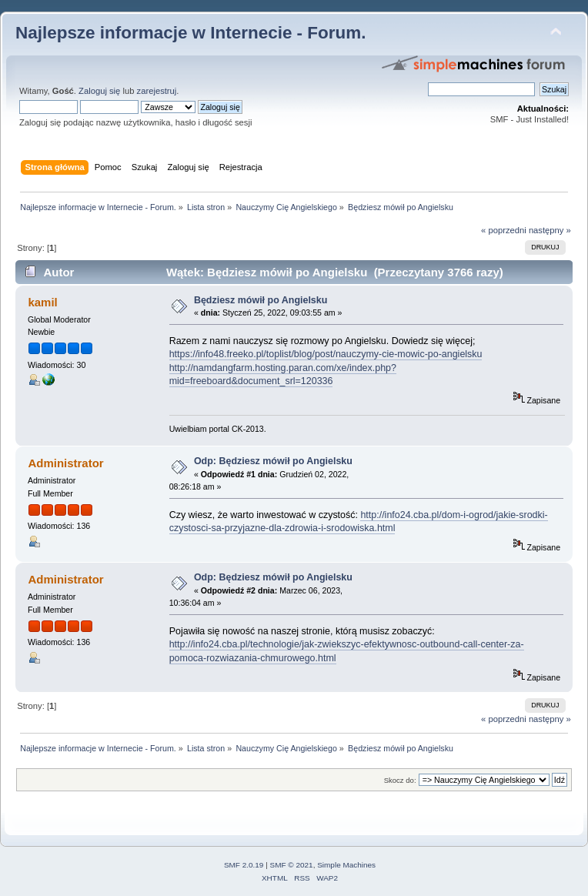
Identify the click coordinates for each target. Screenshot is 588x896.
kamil (42, 302)
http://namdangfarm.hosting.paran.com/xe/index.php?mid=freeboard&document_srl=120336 (283, 374)
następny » (550, 230)
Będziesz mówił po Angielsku (261, 300)
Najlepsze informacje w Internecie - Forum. (190, 33)
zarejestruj (157, 91)
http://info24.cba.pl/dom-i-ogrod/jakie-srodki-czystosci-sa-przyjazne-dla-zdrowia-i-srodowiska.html (359, 522)
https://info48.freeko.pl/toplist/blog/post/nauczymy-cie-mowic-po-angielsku (326, 354)
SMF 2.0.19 (244, 865)
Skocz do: (400, 780)
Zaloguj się (99, 91)
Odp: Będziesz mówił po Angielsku (273, 461)
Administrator (65, 463)
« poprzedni (504, 230)
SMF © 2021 (292, 865)
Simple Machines (346, 865)
